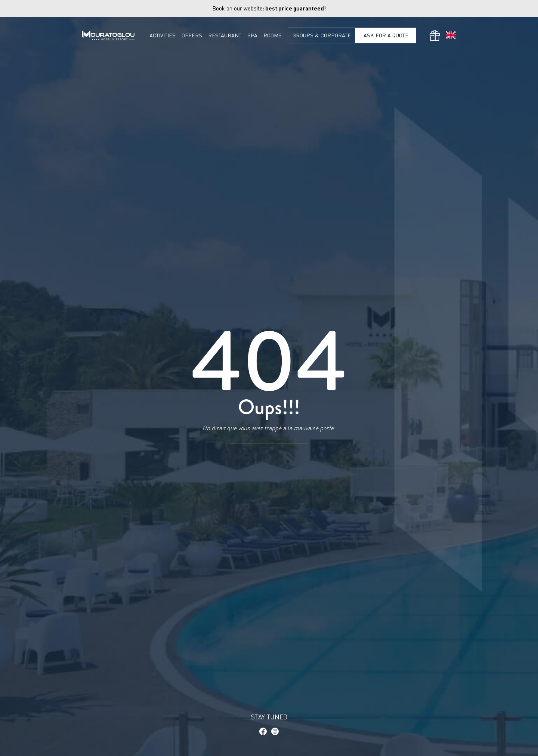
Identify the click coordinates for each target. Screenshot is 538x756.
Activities (163, 35)
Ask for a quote (386, 35)
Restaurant (225, 35)
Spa (252, 35)
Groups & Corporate (322, 35)
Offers (192, 35)
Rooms (273, 35)
